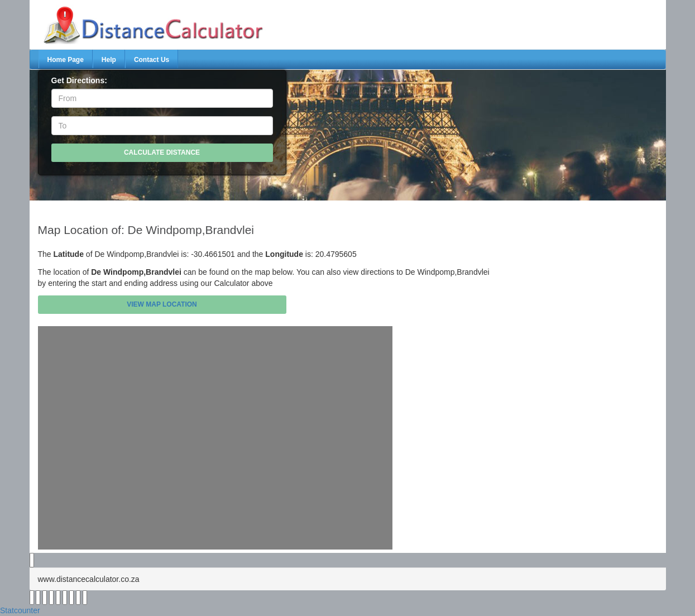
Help (109, 60)
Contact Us (152, 60)
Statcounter (20, 610)
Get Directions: (79, 80)
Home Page (66, 60)
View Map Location (162, 304)
